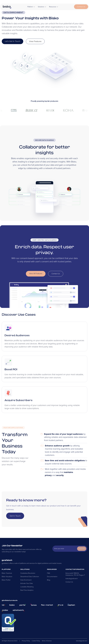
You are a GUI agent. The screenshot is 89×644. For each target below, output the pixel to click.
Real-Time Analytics (27, 590)
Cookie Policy (36, 641)
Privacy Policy (26, 641)
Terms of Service (47, 641)
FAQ (49, 573)
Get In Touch (15, 516)
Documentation (52, 577)
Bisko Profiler (6, 580)
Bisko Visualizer (7, 577)
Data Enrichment (26, 580)
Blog (49, 580)
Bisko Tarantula (7, 573)
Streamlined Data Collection (30, 577)
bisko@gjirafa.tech (72, 579)
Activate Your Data (27, 583)
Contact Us (81, 7)
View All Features (36, 274)
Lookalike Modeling (27, 587)
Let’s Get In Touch (13, 41)
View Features (35, 41)
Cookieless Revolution (28, 573)
